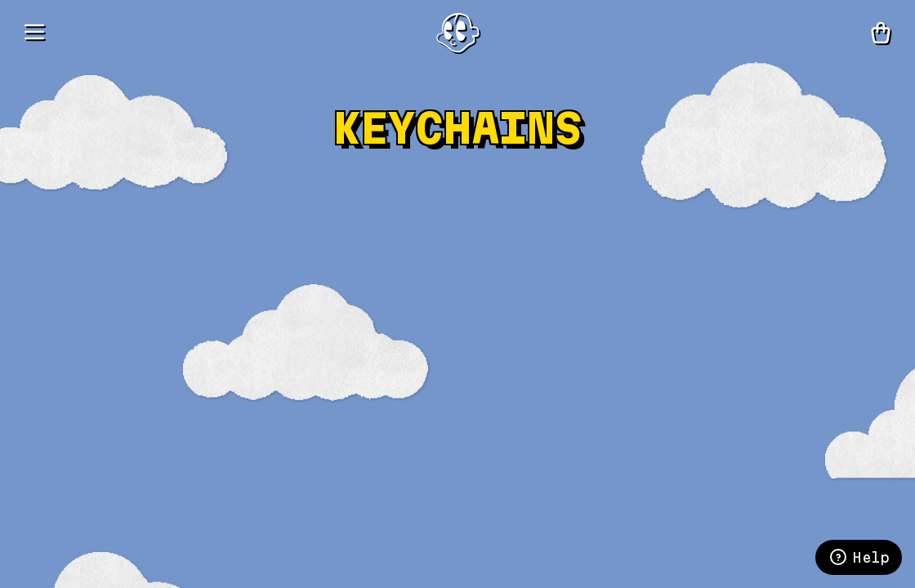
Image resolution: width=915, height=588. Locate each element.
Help (859, 557)
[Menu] (34, 33)
